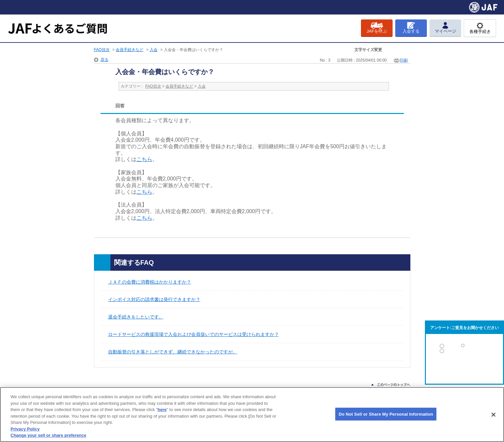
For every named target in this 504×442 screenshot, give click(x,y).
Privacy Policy (25, 429)
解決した (464, 347)
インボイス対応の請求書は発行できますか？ (154, 299)
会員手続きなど (130, 50)
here (162, 410)
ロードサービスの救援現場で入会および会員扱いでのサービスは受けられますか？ (193, 334)
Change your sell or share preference (48, 435)
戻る (104, 60)
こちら (144, 159)
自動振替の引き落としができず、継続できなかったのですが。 (173, 352)
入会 (154, 50)
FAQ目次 (102, 50)
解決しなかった (464, 369)
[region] (252, 414)
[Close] (493, 415)
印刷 (404, 60)
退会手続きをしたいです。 (136, 317)
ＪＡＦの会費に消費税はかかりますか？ (150, 282)
